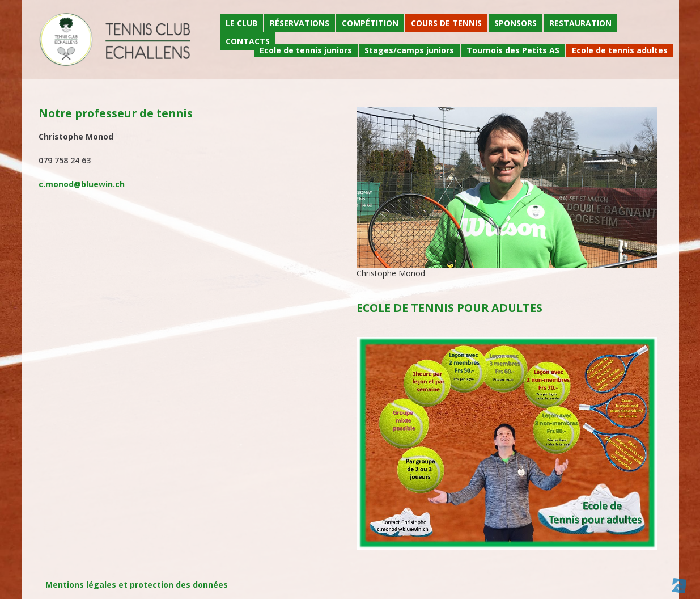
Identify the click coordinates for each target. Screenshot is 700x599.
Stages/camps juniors (409, 50)
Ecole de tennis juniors (306, 50)
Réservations (300, 23)
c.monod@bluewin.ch (82, 184)
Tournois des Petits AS (513, 50)
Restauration (580, 23)
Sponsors (516, 23)
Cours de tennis (446, 23)
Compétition (370, 23)
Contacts (248, 41)
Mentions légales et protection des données (137, 585)
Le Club (241, 23)
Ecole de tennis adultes (620, 50)
